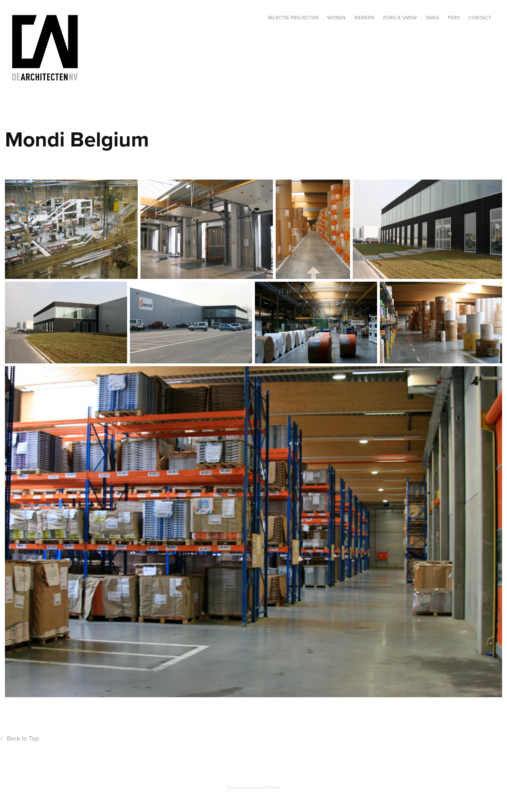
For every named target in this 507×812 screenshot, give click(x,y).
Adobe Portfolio (266, 787)
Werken (364, 18)
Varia (432, 18)
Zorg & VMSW (400, 18)
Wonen (336, 18)
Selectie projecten (293, 18)
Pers (454, 18)
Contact (480, 18)
